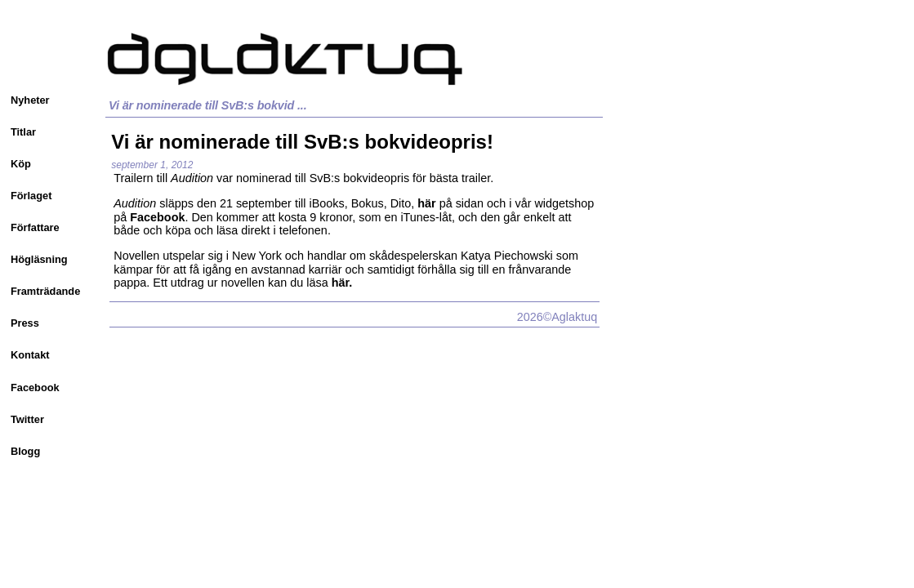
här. (342, 283)
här (426, 203)
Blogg (25, 451)
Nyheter (30, 100)
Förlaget (31, 196)
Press (25, 323)
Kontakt (30, 355)
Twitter (27, 419)
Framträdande (45, 291)
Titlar (23, 132)
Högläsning (39, 259)
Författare (35, 227)
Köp (21, 164)
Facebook (35, 388)
